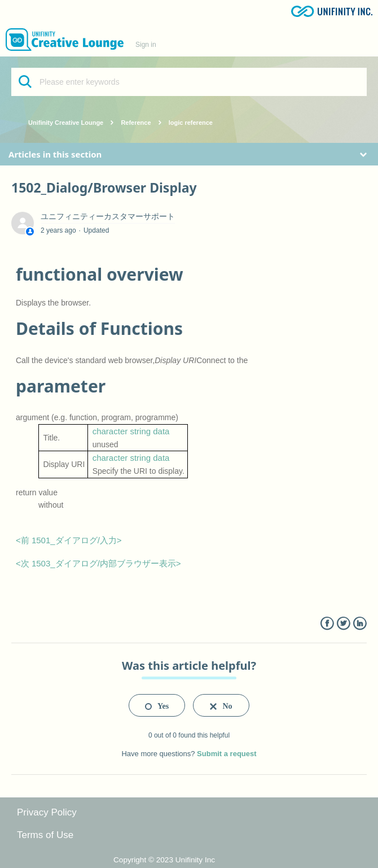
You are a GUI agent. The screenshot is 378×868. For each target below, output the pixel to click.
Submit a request (227, 754)
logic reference (191, 123)
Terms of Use (45, 835)
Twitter (343, 624)
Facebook (327, 624)
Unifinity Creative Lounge (66, 123)
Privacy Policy (47, 812)
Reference (136, 123)
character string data (131, 431)
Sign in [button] (146, 45)
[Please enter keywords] (189, 82)
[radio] (157, 705)
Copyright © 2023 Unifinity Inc (164, 860)
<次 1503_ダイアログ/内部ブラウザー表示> (98, 563)
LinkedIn (360, 624)
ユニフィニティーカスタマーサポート (108, 216)
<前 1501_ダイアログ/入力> (69, 540)
